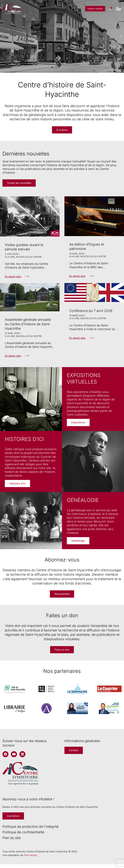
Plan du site (12, 842)
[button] (3, 36)
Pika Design (31, 859)
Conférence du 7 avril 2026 (91, 312)
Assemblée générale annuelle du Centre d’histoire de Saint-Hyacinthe (28, 325)
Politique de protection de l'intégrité (30, 830)
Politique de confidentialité (23, 836)
